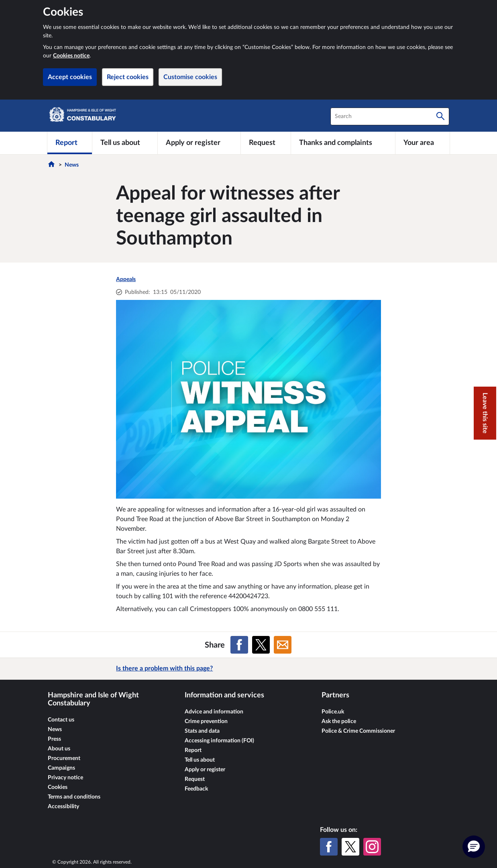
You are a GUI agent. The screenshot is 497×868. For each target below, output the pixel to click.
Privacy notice (65, 778)
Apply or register (205, 770)
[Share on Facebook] (239, 645)
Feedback (196, 789)
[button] (474, 847)
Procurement (64, 758)
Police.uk (333, 712)
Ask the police (339, 721)
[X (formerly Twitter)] (350, 847)
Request (195, 779)
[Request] (266, 143)
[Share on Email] (283, 645)
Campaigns (61, 768)
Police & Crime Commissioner (358, 731)
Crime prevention (206, 721)
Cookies (58, 787)
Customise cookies (190, 77)
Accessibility (63, 807)
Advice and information (214, 712)
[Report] (70, 143)
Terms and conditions (74, 797)
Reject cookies (128, 77)
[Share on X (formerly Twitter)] (261, 645)
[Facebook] (329, 847)
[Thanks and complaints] (343, 143)
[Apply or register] (199, 143)
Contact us (61, 720)
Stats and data (202, 731)
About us (59, 749)
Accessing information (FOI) (219, 741)
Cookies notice (71, 56)
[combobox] (390, 116)
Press (54, 739)
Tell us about (200, 760)
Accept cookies (70, 77)
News (72, 165)
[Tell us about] (125, 143)
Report (193, 750)
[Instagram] (372, 847)
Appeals (126, 279)
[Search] (440, 116)
